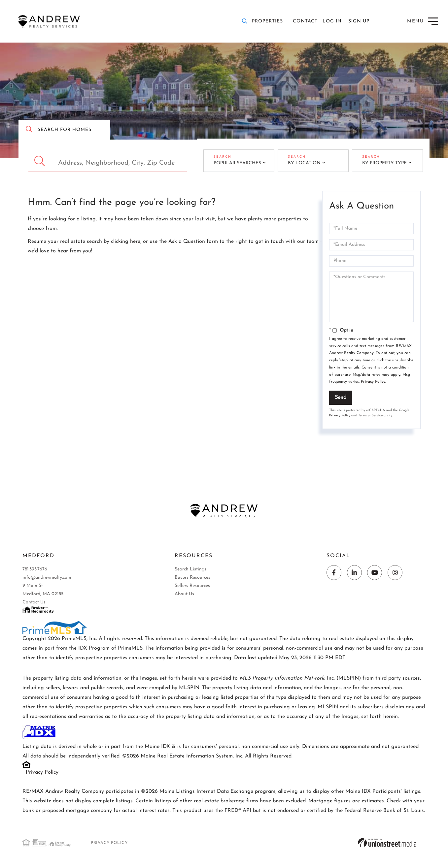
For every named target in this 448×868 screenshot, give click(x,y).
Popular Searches (234, 164)
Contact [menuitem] (305, 21)
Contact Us (34, 604)
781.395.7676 (35, 571)
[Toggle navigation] (423, 21)
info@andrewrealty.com (47, 579)
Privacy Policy (373, 382)
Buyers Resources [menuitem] (192, 579)
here (135, 241)
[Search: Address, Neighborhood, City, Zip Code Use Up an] (108, 161)
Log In (332, 21)
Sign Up (359, 21)
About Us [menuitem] (184, 595)
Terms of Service (370, 416)
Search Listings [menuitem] (190, 571)
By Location (301, 164)
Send (341, 398)
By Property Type (381, 164)
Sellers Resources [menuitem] (192, 587)
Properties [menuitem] (267, 21)
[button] (40, 161)
